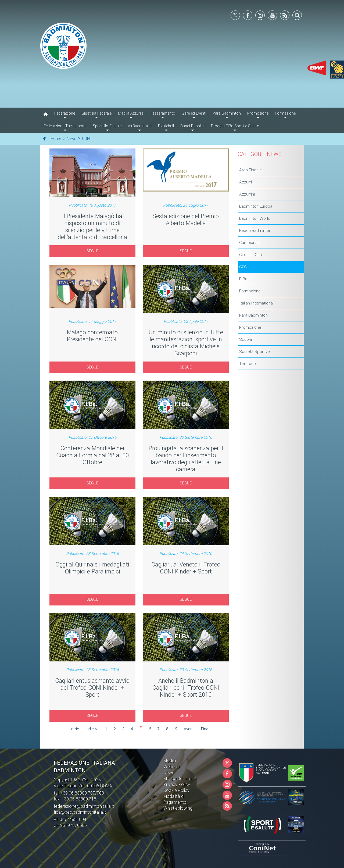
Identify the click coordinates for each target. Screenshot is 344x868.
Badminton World (255, 218)
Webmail (172, 767)
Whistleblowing (178, 808)
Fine (205, 729)
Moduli (170, 761)
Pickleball (166, 126)
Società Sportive (255, 352)
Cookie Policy (176, 790)
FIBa (243, 279)
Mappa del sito (178, 779)
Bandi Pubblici (192, 126)
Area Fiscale (250, 170)
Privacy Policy (177, 784)
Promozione (250, 327)
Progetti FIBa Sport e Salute (235, 126)
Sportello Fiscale (107, 126)
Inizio (75, 729)
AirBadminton (140, 126)
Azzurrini (247, 194)
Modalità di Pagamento (175, 799)
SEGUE (92, 251)
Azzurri (246, 182)
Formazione (250, 291)
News (169, 773)
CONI (244, 267)
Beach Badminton (255, 231)
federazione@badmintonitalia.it (84, 806)
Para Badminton (253, 315)
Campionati (249, 243)
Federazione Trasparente (65, 126)
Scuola (246, 339)
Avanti (189, 729)
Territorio (248, 364)
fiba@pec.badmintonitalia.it (80, 812)
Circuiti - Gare (251, 255)
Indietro (92, 729)
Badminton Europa (256, 206)
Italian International (256, 303)
